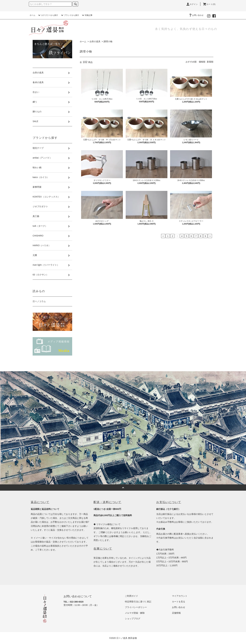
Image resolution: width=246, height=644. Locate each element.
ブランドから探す (70, 15)
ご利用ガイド (131, 596)
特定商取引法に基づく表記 (138, 602)
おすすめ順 (191, 62)
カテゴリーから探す (48, 15)
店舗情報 (176, 613)
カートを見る (179, 602)
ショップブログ (133, 619)
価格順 (202, 62)
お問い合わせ (196, 15)
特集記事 (87, 15)
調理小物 (108, 41)
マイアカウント (180, 596)
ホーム (32, 15)
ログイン (192, 4)
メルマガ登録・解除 (135, 613)
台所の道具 (95, 41)
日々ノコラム (39, 301)
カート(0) (209, 4)
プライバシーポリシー (136, 607)
